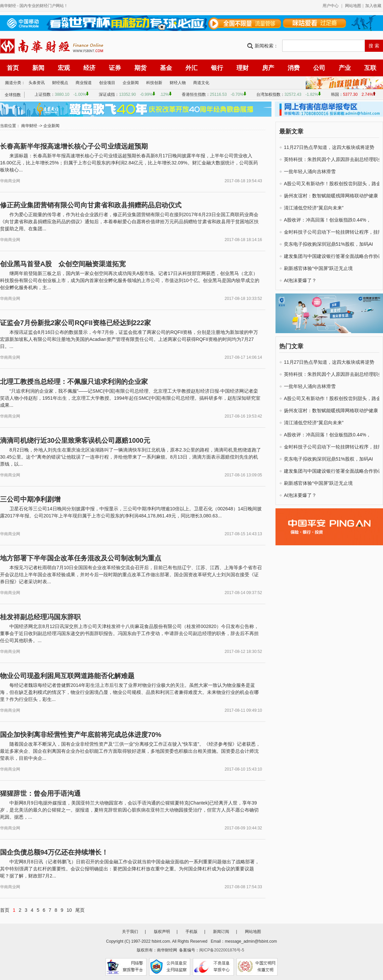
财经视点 (60, 83)
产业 (345, 68)
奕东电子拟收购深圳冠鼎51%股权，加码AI (328, 244)
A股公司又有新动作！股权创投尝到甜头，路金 (332, 184)
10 (69, 910)
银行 (217, 68)
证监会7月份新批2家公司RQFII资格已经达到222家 (75, 323)
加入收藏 (373, 6)
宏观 (64, 68)
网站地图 (353, 6)
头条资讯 (37, 83)
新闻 (38, 68)
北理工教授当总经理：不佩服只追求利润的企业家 (74, 382)
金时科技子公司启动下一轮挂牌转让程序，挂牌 (333, 232)
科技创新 (154, 83)
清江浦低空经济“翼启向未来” (314, 208)
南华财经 (8, 6)
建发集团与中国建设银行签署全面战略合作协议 (333, 256)
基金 (166, 68)
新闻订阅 (221, 932)
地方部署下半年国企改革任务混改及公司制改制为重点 (81, 558)
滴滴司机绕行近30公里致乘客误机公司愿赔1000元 (75, 440)
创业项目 (107, 83)
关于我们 (130, 932)
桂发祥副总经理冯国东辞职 (40, 617)
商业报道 (84, 83)
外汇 (191, 68)
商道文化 (201, 83)
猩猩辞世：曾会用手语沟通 (40, 793)
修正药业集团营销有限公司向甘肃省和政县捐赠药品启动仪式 (91, 205)
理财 (243, 68)
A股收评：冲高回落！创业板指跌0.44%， (327, 220)
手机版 (191, 932)
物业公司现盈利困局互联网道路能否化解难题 (67, 676)
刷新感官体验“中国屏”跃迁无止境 (318, 268)
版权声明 (162, 932)
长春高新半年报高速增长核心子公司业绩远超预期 (74, 146)
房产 (268, 68)
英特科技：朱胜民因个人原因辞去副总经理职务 (333, 159)
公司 (319, 68)
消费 (294, 68)
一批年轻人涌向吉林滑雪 (310, 171)
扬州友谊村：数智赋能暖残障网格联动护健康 (331, 196)
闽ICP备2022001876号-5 (222, 950)
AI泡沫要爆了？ (300, 280)
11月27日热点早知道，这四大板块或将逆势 (329, 147)
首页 (13, 68)
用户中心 (331, 6)
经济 (89, 68)
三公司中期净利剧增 (30, 499)
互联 (370, 68)
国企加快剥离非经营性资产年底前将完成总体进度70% (81, 735)
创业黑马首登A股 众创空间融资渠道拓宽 (63, 264)
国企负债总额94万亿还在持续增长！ (54, 852)
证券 (115, 68)
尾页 (80, 910)
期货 (140, 68)
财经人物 (178, 83)
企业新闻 (131, 83)
